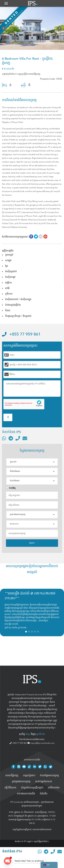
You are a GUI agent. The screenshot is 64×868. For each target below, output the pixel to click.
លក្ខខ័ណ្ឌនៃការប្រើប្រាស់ (22, 829)
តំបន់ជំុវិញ (11, 488)
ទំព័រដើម (44, 794)
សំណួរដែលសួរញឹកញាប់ (32, 788)
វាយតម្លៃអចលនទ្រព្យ (49, 776)
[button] (6, 3)
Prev (4, 29)
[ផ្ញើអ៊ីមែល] (25, 438)
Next (60, 29)
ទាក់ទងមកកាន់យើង (26, 794)
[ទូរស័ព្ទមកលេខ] (18, 438)
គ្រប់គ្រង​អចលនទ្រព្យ (21, 782)
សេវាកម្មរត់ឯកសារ (44, 782)
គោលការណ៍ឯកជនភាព (42, 829)
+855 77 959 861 (21, 334)
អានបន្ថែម (43, 621)
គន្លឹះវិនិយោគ (10, 788)
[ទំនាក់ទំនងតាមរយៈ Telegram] (11, 438)
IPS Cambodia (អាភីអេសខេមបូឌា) (25, 802)
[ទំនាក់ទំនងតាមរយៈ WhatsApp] (4, 438)
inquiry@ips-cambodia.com (41, 743)
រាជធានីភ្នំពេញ (12, 776)
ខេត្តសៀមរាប (21, 709)
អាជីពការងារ (54, 788)
